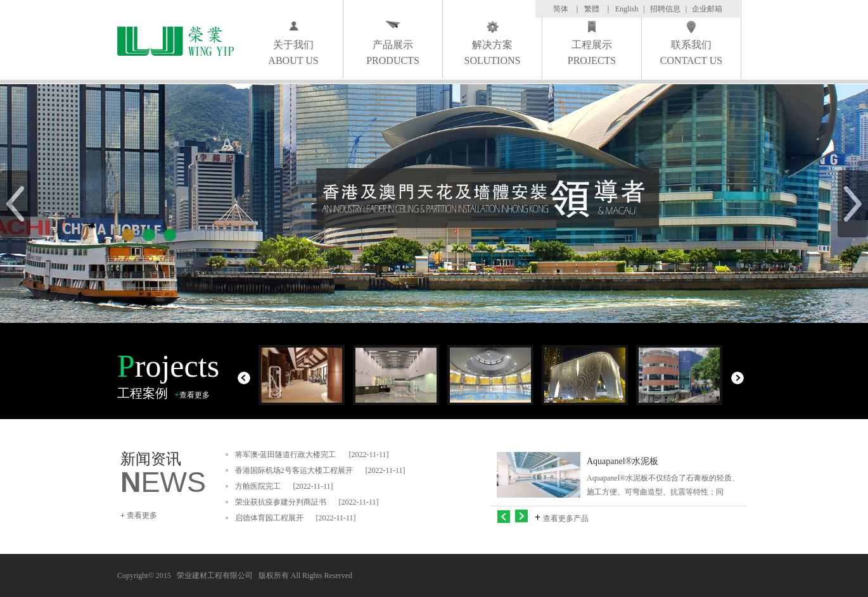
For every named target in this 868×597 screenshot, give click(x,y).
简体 (561, 9)
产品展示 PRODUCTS (393, 53)
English (627, 9)
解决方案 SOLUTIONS (493, 53)
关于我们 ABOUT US (293, 53)
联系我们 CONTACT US (691, 53)
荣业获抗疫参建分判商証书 (281, 502)
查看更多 (195, 395)
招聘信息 (665, 9)
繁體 (592, 9)
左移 (504, 516)
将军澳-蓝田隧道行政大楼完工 (286, 455)
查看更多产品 (566, 518)
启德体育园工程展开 (269, 518)
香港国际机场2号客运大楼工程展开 (294, 470)
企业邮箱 (707, 9)
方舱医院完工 (258, 486)
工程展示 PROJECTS (592, 53)
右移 (523, 516)
